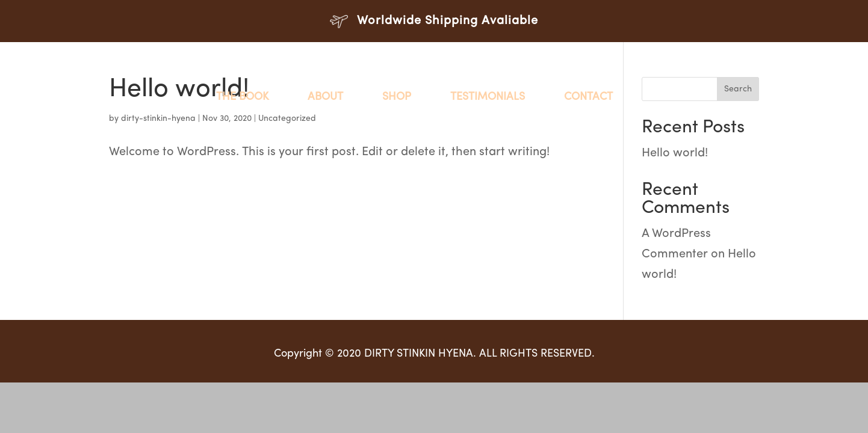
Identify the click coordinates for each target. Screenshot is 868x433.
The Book (242, 97)
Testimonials (488, 97)
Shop (397, 97)
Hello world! (675, 153)
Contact (588, 97)
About (325, 97)
